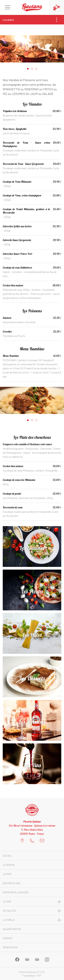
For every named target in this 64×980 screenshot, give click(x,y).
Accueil (7, 856)
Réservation (10, 947)
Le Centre (9, 865)
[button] (28, 69)
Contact (8, 938)
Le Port (7, 874)
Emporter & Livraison (16, 892)
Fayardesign (29, 976)
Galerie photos (12, 929)
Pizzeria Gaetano (28, 972)
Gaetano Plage (12, 883)
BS (40, 976)
